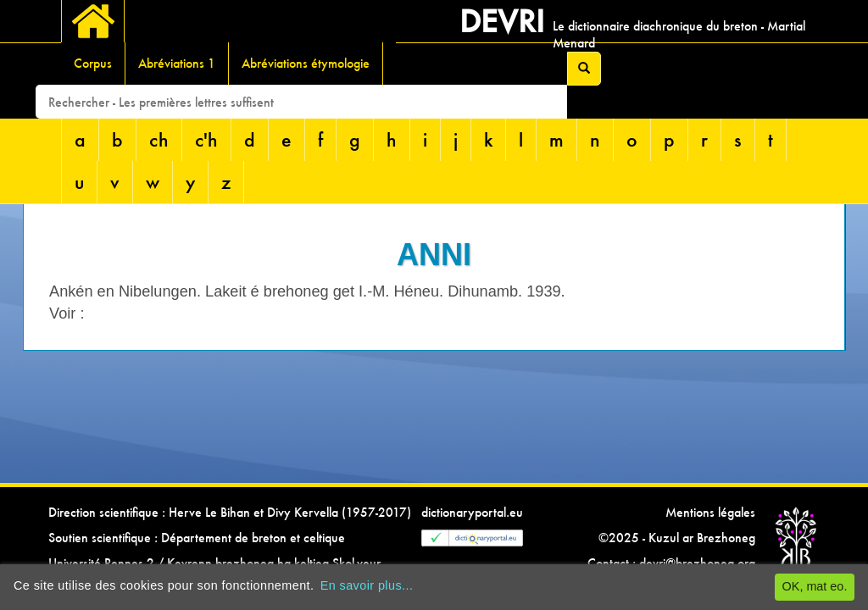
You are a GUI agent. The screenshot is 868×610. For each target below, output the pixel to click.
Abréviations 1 (177, 63)
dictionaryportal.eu (472, 512)
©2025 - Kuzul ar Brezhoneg (677, 538)
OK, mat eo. (815, 586)
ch (159, 139)
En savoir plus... (367, 585)
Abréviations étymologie (306, 63)
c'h (206, 139)
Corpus (93, 63)
